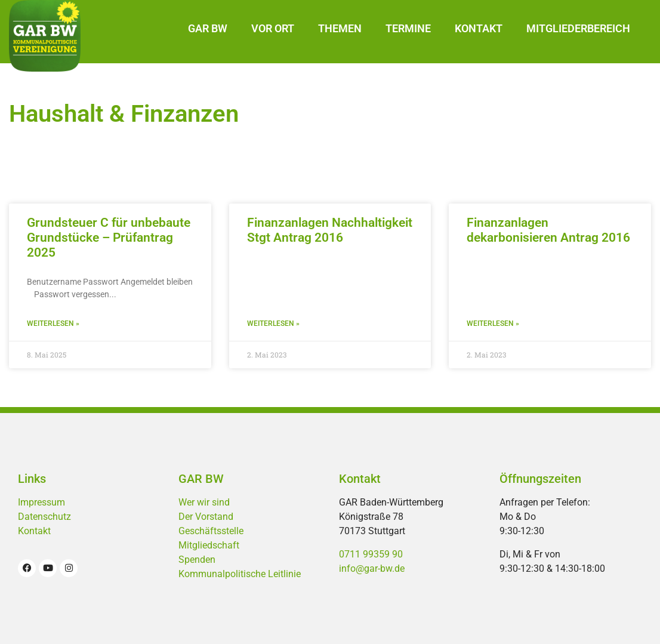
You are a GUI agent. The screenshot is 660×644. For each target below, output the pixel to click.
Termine (408, 28)
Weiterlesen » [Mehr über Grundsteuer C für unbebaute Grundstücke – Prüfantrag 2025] (53, 323)
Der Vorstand (206, 517)
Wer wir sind (204, 502)
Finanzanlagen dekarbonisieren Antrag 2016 (548, 230)
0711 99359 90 (371, 554)
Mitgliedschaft (209, 545)
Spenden (197, 560)
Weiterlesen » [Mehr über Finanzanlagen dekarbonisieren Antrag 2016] (493, 323)
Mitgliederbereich (578, 28)
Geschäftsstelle (211, 531)
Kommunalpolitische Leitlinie (240, 574)
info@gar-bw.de (372, 568)
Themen (340, 28)
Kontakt (479, 28)
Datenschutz (44, 517)
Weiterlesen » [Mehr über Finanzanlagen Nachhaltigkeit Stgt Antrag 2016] (273, 323)
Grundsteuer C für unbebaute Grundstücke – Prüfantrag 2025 (109, 238)
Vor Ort (273, 28)
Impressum (41, 502)
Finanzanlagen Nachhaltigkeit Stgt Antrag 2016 (330, 230)
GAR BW (208, 28)
